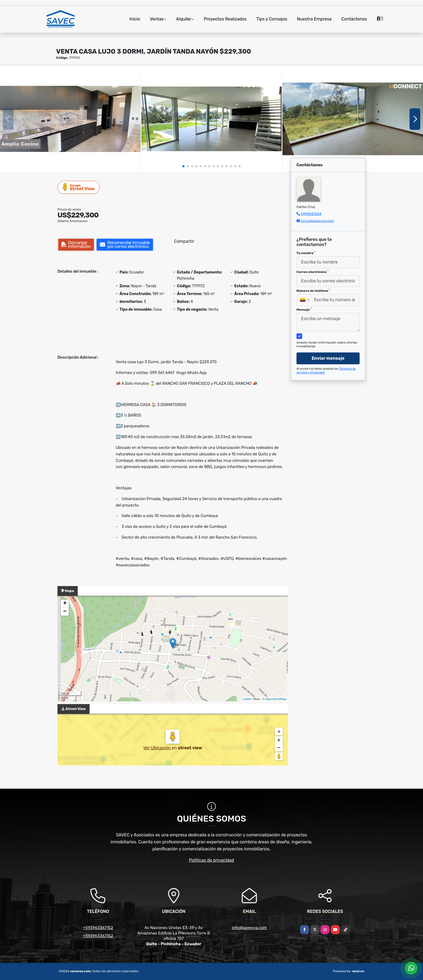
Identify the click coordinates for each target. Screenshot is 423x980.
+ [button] (65, 604)
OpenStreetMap (276, 699)
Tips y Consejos (272, 19)
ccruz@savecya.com (317, 221)
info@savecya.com (249, 928)
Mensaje (304, 310)
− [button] (65, 612)
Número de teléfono (313, 291)
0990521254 (311, 214)
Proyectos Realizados (225, 19)
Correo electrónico (313, 272)
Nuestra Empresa (314, 19)
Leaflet (246, 699)
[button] (183, 166)
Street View (79, 187)
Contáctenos (354, 19)
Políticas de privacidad (212, 860)
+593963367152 (98, 928)
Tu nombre (306, 253)
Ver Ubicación (158, 748)
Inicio (135, 19)
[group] (70, 119)
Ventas (157, 19)
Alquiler (184, 19)
